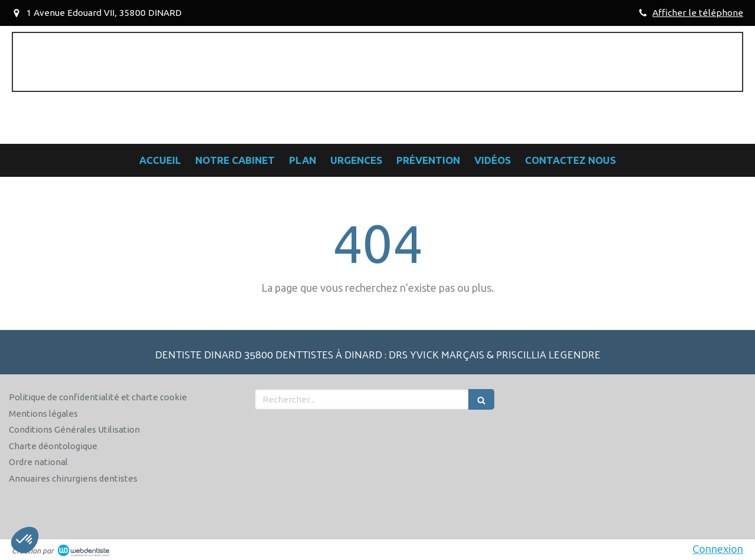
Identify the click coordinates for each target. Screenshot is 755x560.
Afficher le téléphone (698, 13)
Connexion (718, 549)
